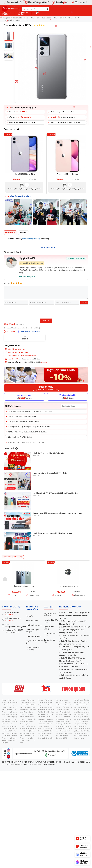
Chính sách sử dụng (33, 636)
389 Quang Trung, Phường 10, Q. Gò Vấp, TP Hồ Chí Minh (27, 442)
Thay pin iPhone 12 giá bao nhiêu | (9, 724)
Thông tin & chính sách (32, 608)
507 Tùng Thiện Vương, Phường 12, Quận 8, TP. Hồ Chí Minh (27, 432)
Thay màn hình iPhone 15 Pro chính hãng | (28, 710)
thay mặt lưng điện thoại (31, 239)
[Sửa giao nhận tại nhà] (68, 397)
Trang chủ (6, 18)
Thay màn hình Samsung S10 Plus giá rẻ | (64, 719)
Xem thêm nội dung (46, 247)
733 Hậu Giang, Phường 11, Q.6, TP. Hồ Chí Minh (24, 422)
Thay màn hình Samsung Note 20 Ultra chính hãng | (63, 724)
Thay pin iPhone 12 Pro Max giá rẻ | (10, 731)
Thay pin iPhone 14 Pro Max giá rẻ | (9, 738)
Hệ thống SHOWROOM (70, 607)
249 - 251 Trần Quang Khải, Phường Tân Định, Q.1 (24, 417)
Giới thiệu (29, 616)
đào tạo (48, 607)
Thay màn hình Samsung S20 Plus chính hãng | (64, 733)
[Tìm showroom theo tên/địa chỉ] (74, 406)
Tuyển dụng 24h (32, 621)
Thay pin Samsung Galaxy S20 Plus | (28, 722)
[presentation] (22, 311)
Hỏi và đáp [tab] (23, 233)
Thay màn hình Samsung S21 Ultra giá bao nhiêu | (63, 714)
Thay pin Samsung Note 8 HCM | (46, 717)
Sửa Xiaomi (35, 18)
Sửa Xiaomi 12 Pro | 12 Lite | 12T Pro (67, 18)
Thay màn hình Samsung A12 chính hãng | (64, 729)
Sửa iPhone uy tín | (80, 703)
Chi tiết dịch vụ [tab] (10, 233)
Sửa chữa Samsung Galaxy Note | (82, 722)
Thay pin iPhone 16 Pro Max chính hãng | (10, 712)
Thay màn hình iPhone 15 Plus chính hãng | (28, 705)
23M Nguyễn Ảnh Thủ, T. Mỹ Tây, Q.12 (20, 437)
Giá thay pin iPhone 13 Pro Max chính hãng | (28, 733)
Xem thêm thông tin (26, 277)
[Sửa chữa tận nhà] (24, 397)
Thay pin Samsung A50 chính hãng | (64, 710)
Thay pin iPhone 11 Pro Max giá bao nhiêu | (9, 719)
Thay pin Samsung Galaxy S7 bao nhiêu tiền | (64, 705)
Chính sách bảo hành (34, 625)
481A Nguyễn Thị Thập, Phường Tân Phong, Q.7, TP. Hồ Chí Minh (29, 427)
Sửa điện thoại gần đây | (82, 700)
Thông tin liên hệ (11, 607)
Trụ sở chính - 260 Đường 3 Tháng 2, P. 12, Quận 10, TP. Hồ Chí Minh (30, 411)
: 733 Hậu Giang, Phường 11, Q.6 (75, 627)
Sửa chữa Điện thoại (20, 18)
